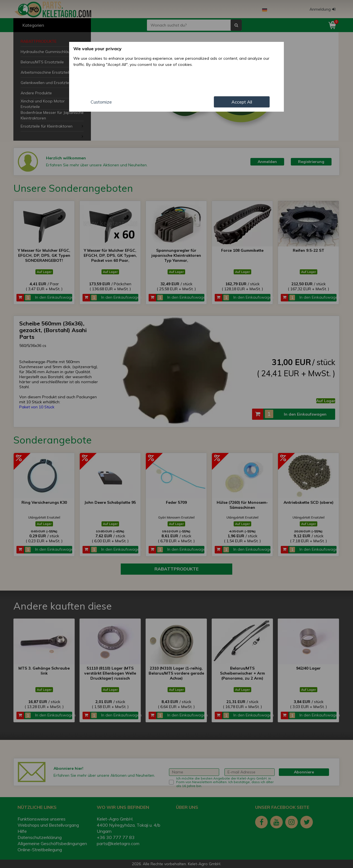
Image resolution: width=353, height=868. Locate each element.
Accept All (242, 102)
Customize (101, 102)
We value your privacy (97, 49)
